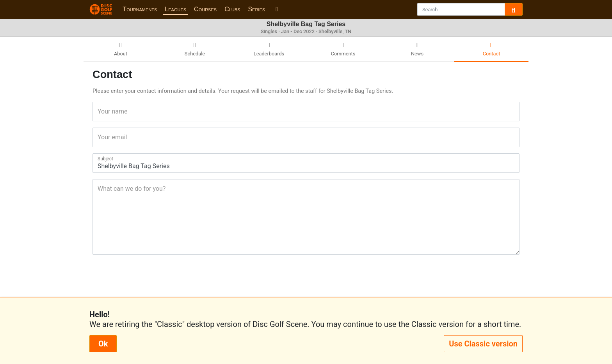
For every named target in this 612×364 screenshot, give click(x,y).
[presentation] (306, 279)
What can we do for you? (100, 189)
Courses (205, 9)
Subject (100, 159)
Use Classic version (483, 344)
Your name (100, 111)
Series (256, 9)
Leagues (175, 9)
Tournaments (140, 9)
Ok (103, 344)
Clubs (232, 9)
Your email (100, 137)
